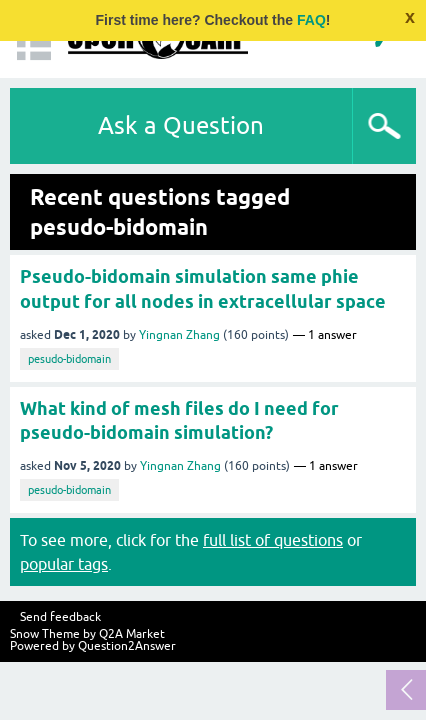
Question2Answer (127, 646)
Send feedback (60, 617)
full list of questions (273, 540)
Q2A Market (132, 634)
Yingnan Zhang (179, 335)
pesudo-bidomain (69, 359)
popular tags (64, 564)
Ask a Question (181, 125)
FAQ (311, 20)
